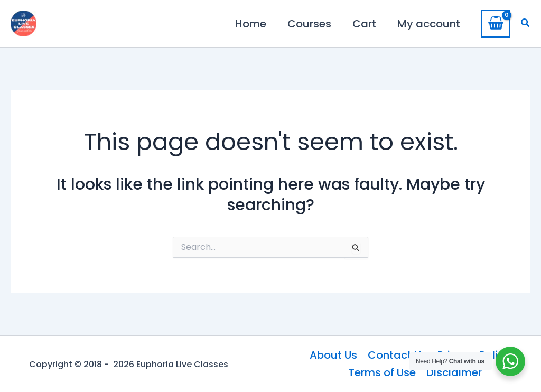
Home (251, 24)
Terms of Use (382, 372)
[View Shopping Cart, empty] (496, 24)
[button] (526, 24)
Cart (364, 24)
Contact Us (397, 355)
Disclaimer (454, 372)
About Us (333, 355)
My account (429, 24)
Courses (309, 24)
